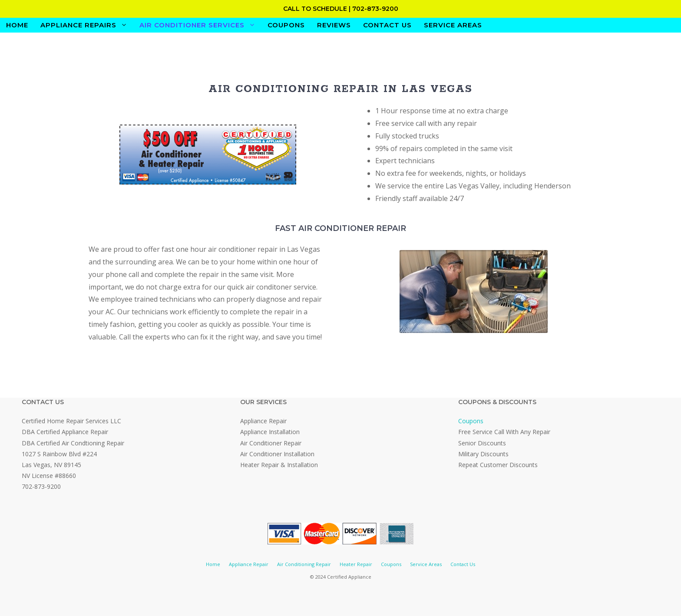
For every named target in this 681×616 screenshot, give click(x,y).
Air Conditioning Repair (304, 564)
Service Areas (453, 25)
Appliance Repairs (87, 25)
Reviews (334, 25)
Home (17, 25)
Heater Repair (356, 564)
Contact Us (387, 25)
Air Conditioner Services (200, 25)
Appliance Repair (249, 564)
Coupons (286, 25)
